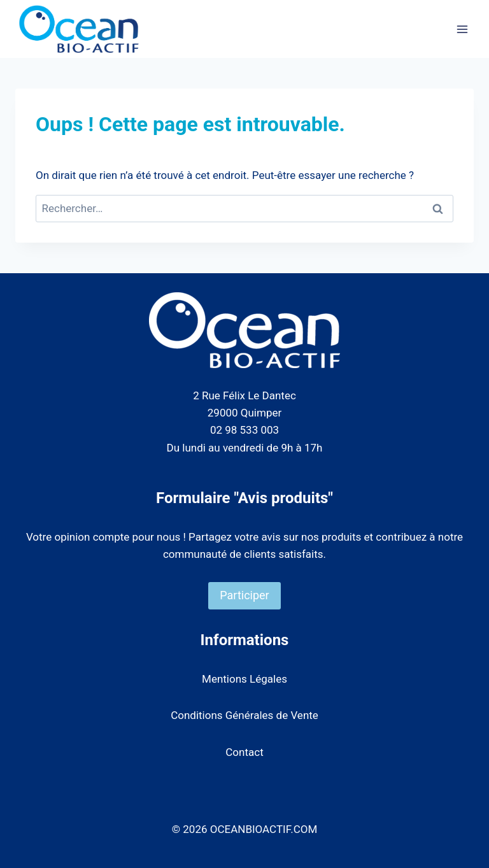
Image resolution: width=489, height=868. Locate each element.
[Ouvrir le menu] (462, 29)
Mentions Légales (244, 679)
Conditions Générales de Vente (244, 715)
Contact (244, 752)
